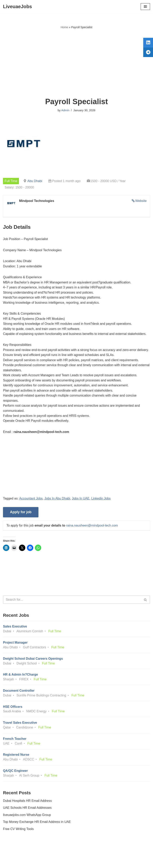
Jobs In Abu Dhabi (58, 499)
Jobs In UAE (81, 499)
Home (64, 27)
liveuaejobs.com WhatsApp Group (27, 817)
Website (141, 201)
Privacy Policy (14, 854)
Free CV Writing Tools (18, 831)
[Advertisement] (76, 63)
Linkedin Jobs (102, 499)
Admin (65, 110)
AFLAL (99, 862)
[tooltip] (148, 43)
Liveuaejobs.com (62, 862)
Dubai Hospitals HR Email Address (27, 803)
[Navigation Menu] (145, 7)
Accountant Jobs (31, 499)
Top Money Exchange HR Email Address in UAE (37, 824)
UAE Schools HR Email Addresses (27, 810)
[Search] (72, 601)
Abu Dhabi (35, 181)
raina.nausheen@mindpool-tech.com (92, 527)
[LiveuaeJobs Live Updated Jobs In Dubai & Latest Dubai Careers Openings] (17, 7)
